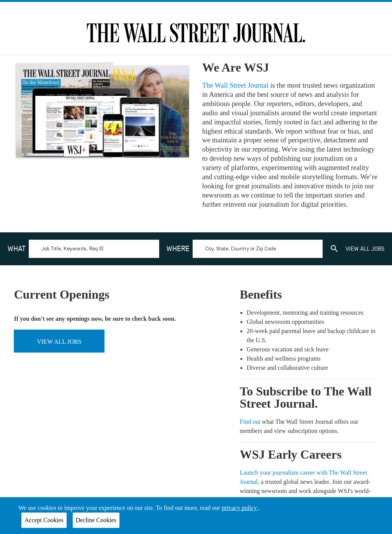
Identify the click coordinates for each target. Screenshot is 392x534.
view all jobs (365, 249)
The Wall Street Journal (236, 85)
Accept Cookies (44, 520)
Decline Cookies (96, 520)
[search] (334, 249)
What (17, 249)
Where (178, 249)
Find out (251, 422)
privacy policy (240, 508)
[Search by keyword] (94, 249)
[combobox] (83, 249)
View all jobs (59, 342)
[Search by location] (258, 249)
